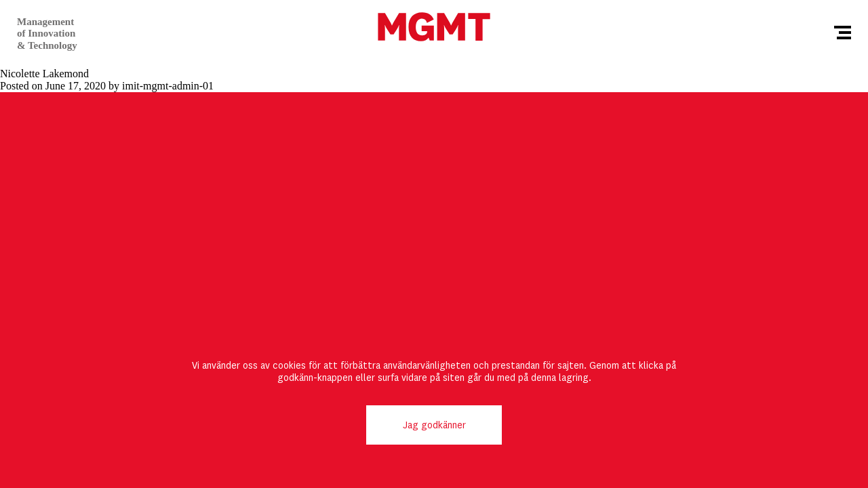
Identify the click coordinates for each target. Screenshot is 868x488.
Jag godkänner (434, 425)
